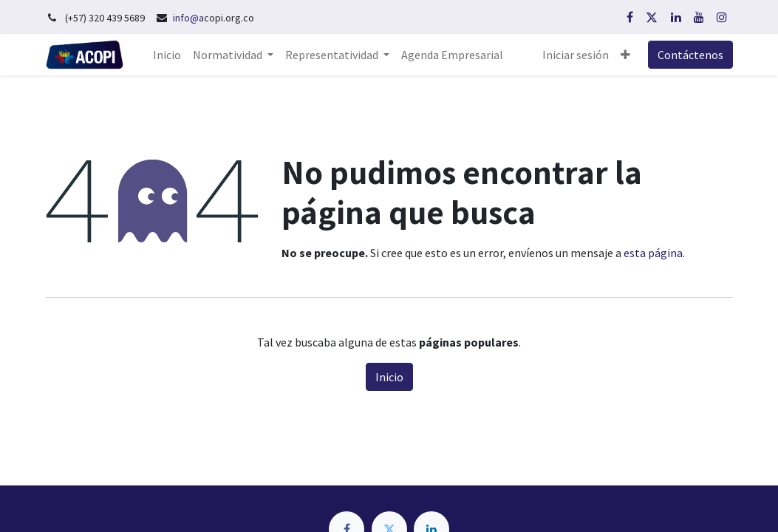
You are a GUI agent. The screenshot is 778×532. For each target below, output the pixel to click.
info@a (188, 18)
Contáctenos (690, 55)
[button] (625, 55)
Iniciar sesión (576, 55)
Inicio (389, 377)
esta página (653, 253)
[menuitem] (167, 55)
